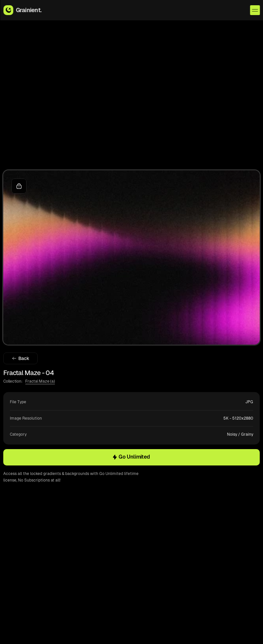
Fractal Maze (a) (40, 381)
